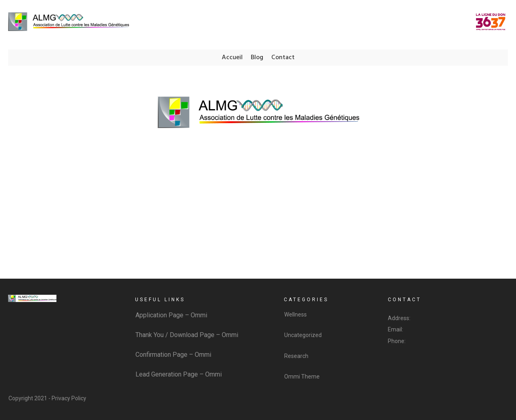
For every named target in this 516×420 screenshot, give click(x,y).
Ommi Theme (302, 377)
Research (296, 356)
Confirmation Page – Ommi (173, 355)
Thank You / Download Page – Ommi (187, 335)
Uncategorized (303, 335)
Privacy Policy (69, 398)
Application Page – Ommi (171, 315)
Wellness (295, 314)
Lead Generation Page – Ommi (179, 374)
